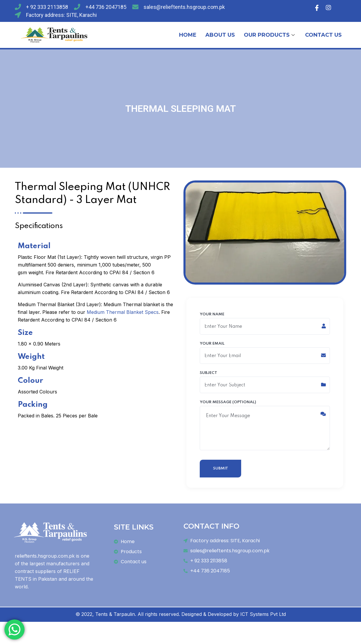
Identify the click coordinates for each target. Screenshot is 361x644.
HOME (188, 35)
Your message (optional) (265, 427)
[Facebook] (317, 7)
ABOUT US (220, 35)
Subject (265, 383)
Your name (265, 324)
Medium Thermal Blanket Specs (123, 312)
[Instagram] (328, 7)
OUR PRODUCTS (270, 35)
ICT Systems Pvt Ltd (263, 617)
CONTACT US (323, 35)
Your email (265, 354)
